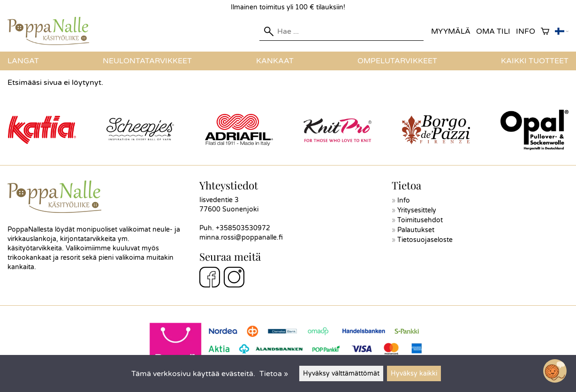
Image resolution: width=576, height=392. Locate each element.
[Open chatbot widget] (555, 371)
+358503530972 (243, 228)
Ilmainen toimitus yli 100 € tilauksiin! (288, 7)
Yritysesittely (417, 210)
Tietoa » (274, 374)
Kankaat (275, 61)
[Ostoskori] (545, 32)
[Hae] (341, 31)
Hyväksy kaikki (414, 373)
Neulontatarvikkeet (147, 61)
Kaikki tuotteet (535, 61)
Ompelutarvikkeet (397, 61)
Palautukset (416, 230)
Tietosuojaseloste (425, 240)
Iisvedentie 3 (219, 200)
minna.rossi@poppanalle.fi (241, 237)
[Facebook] (210, 279)
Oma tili (493, 31)
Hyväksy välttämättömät (341, 373)
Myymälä (451, 31)
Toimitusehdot (420, 220)
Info (526, 31)
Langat (23, 61)
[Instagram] (234, 279)
